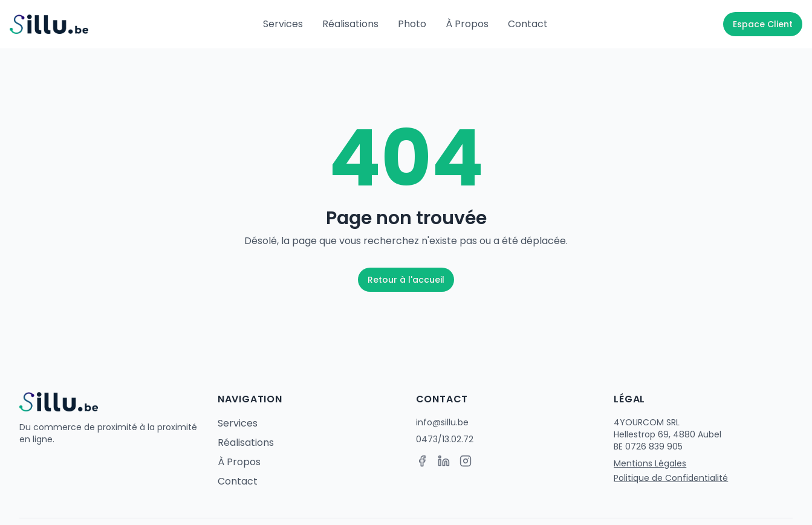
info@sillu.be (442, 422)
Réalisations (350, 24)
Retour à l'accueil (406, 280)
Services (283, 24)
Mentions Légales (650, 463)
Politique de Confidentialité (671, 478)
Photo (412, 24)
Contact (528, 24)
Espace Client (763, 24)
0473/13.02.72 (445, 439)
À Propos (467, 24)
